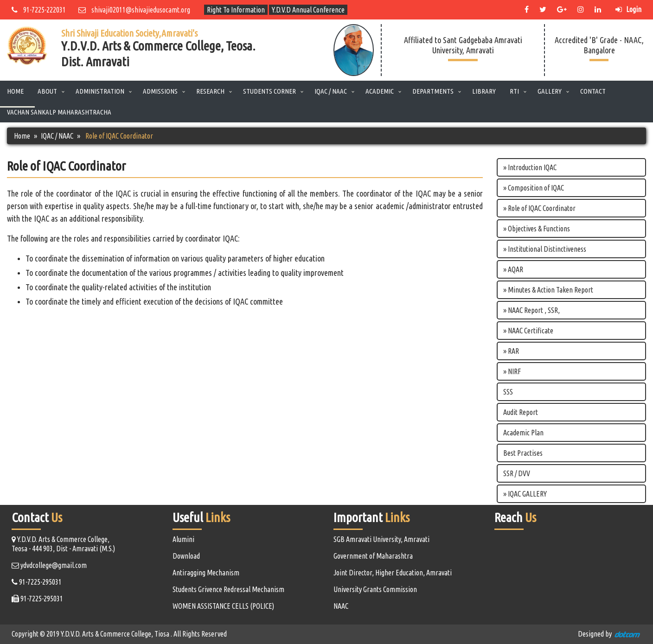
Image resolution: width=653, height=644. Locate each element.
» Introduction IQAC (530, 167)
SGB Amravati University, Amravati (381, 539)
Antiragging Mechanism (206, 573)
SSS (508, 392)
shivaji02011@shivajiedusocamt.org (134, 10)
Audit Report (521, 412)
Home (15, 91)
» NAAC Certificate (528, 331)
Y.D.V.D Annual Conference (308, 10)
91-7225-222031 (39, 10)
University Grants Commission (375, 589)
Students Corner (269, 91)
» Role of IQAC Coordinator (539, 208)
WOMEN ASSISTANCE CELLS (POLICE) (223, 606)
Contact (593, 91)
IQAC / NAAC (331, 91)
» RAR (511, 351)
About (47, 91)
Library (484, 91)
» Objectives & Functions (537, 229)
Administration (100, 91)
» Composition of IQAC (534, 188)
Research (210, 91)
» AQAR (513, 269)
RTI (514, 91)
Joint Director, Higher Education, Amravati (393, 573)
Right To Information (236, 10)
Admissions (160, 91)
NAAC (341, 606)
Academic (380, 91)
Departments (433, 91)
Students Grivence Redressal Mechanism (228, 589)
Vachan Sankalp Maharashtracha (59, 112)
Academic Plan (523, 433)
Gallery (550, 91)
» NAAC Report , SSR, (531, 310)
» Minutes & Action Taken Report (548, 290)
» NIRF (512, 371)
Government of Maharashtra (373, 556)
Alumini (183, 539)
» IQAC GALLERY (525, 494)
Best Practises (523, 453)
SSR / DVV (517, 473)
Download (186, 556)
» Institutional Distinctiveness (545, 249)
